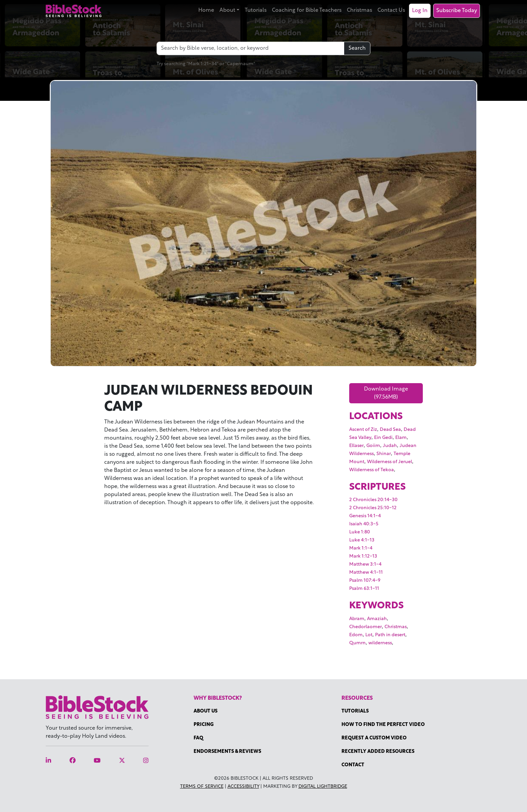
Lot (369, 635)
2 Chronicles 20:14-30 (373, 500)
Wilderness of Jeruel (390, 462)
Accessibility (243, 787)
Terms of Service (202, 787)
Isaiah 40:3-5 (364, 524)
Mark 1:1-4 (361, 548)
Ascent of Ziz (363, 430)
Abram (357, 619)
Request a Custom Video (374, 738)
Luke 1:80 (360, 532)
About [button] (227, 10)
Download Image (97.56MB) (386, 393)
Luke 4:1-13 (362, 540)
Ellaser (356, 446)
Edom (356, 635)
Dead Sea (390, 430)
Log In (420, 11)
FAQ (198, 738)
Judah (390, 446)
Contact (353, 765)
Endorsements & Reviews (227, 752)
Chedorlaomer (366, 627)
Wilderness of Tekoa (372, 470)
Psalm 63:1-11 (364, 589)
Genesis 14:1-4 (365, 516)
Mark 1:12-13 (363, 556)
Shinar (384, 454)
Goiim (373, 446)
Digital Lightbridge (323, 787)
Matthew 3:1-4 (365, 564)
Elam (401, 438)
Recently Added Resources (378, 752)
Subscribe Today (457, 11)
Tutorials (256, 10)
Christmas (359, 10)
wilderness (380, 643)
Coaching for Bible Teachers (307, 10)
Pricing (204, 725)
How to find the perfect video (383, 725)
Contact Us (391, 10)
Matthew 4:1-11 (366, 573)
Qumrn (357, 643)
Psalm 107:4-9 (365, 581)
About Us (206, 711)
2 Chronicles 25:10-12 (373, 508)
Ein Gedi (383, 438)
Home (206, 10)
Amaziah (377, 619)
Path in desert (390, 635)
